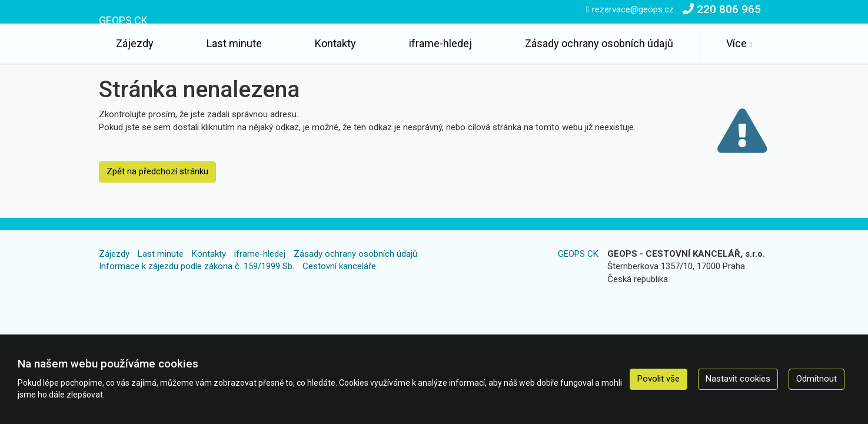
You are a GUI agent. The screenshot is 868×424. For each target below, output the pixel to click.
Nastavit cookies (738, 379)
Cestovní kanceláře (339, 266)
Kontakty (335, 43)
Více (736, 43)
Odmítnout (817, 379)
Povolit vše (659, 379)
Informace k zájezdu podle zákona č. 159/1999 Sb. (197, 266)
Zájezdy (135, 43)
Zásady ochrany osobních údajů (599, 43)
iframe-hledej (440, 43)
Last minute (234, 43)
